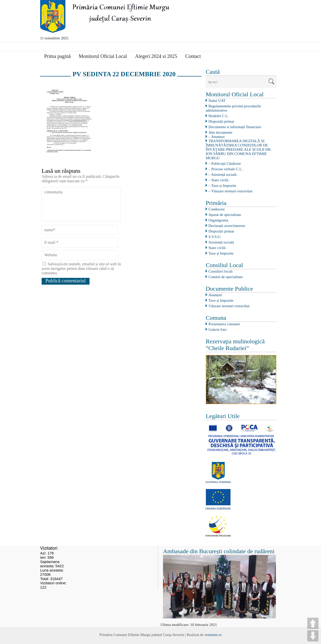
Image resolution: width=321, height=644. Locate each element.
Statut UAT (217, 101)
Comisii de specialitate (226, 277)
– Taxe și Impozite (222, 186)
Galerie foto (217, 330)
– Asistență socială (222, 175)
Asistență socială (221, 242)
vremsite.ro (213, 635)
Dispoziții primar (221, 121)
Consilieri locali (220, 271)
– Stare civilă (218, 180)
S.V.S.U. (215, 237)
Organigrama (218, 220)
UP (313, 623)
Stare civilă (217, 248)
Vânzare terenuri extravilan (229, 306)
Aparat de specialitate (225, 215)
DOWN (313, 636)
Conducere (217, 209)
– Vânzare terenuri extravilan (230, 191)
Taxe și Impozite (221, 253)
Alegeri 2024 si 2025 (156, 56)
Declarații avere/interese (227, 226)
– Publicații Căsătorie (225, 164)
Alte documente (220, 132)
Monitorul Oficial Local (103, 56)
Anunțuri (215, 295)
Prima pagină (57, 56)
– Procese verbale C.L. (225, 169)
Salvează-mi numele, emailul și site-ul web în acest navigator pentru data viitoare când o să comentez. (81, 268)
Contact (193, 56)
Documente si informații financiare (235, 127)
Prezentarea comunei (224, 324)
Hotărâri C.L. (218, 116)
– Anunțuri (217, 137)
